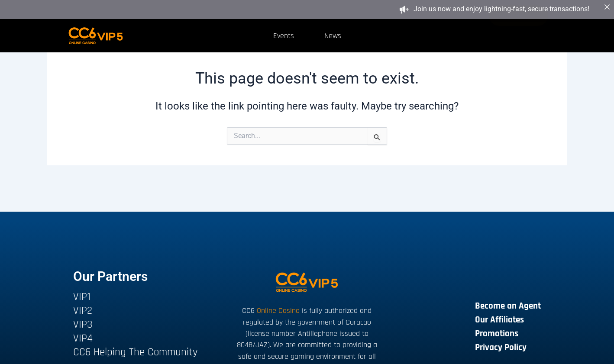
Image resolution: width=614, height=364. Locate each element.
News (333, 36)
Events (284, 36)
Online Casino (278, 311)
